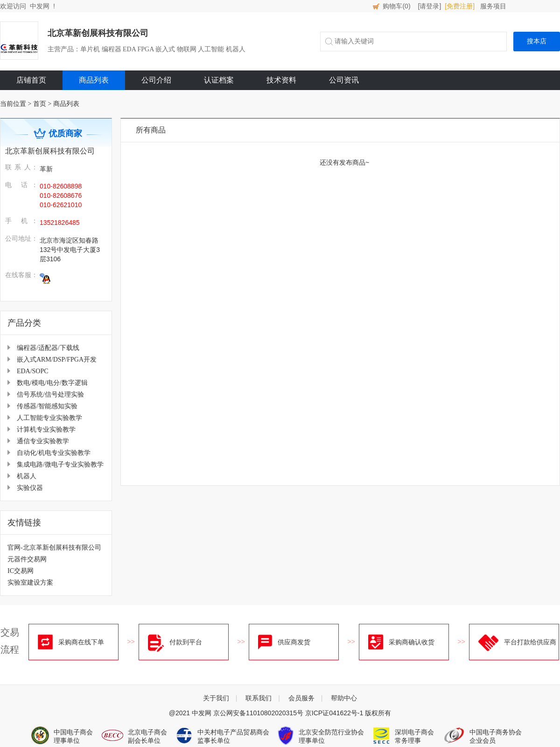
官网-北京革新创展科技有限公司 (54, 548)
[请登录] (430, 6)
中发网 (40, 6)
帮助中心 (344, 698)
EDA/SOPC (33, 371)
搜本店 (537, 41)
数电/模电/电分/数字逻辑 (52, 383)
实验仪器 (30, 488)
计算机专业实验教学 (46, 429)
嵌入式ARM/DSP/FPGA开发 (57, 360)
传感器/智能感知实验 (47, 406)
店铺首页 (31, 80)
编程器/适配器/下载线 (48, 348)
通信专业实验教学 (43, 441)
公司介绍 (156, 80)
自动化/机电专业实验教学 (54, 453)
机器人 (27, 476)
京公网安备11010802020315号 (258, 713)
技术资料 (281, 80)
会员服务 (301, 698)
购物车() (396, 6)
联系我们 (259, 698)
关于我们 (216, 698)
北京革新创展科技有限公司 (98, 33)
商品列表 (94, 80)
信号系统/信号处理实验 (50, 394)
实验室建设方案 (30, 583)
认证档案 (219, 80)
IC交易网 (21, 571)
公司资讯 (344, 80)
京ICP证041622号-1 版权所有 (348, 713)
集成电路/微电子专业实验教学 (60, 464)
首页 (40, 104)
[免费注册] (460, 6)
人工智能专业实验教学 (49, 418)
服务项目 (493, 6)
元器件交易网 (27, 559)
